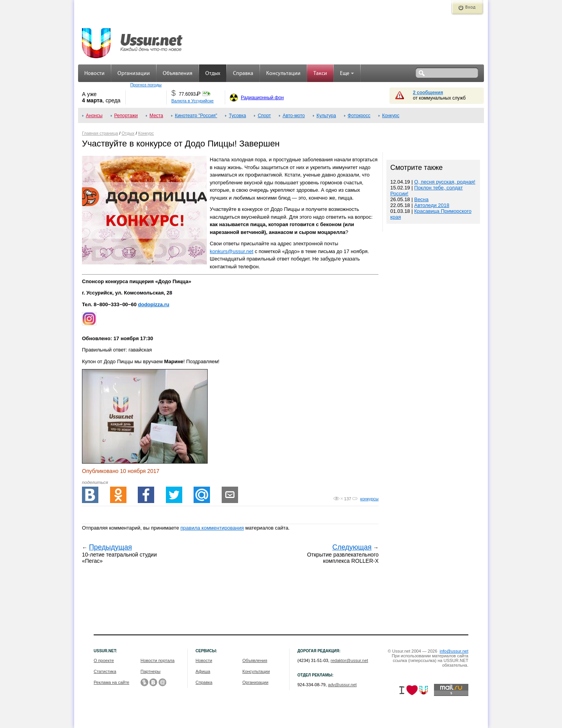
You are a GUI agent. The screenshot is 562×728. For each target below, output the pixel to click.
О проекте (104, 660)
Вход (470, 7)
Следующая (352, 547)
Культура (326, 116)
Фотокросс (359, 116)
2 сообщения (428, 93)
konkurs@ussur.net (232, 251)
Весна (421, 199)
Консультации (283, 74)
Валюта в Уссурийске (192, 101)
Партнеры (150, 671)
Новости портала (157, 660)
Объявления (178, 74)
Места (156, 116)
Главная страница (100, 133)
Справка (243, 74)
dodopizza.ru (154, 304)
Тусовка (237, 116)
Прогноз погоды (146, 85)
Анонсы (94, 116)
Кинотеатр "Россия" (196, 116)
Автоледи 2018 (432, 205)
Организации (134, 74)
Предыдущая (110, 547)
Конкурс (391, 116)
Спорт (264, 116)
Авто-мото (294, 116)
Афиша (203, 671)
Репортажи (126, 116)
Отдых (213, 74)
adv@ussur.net (342, 685)
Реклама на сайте (111, 682)
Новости (94, 74)
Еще (347, 74)
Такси (320, 74)
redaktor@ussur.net (349, 660)
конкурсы (369, 499)
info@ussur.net (454, 651)
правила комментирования (212, 528)
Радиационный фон (262, 98)
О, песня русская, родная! (445, 182)
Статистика (105, 671)
